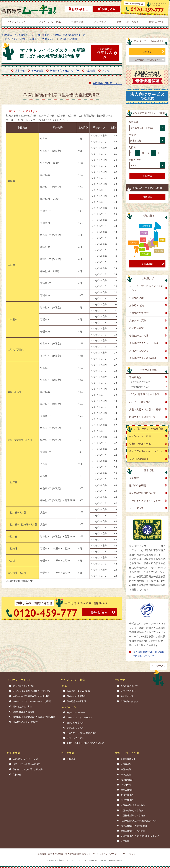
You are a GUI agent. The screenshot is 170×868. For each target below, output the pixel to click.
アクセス (107, 71)
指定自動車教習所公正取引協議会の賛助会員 (34, 717)
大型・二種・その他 (127, 753)
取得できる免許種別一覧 (142, 417)
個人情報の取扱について (142, 493)
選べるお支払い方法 (22, 706)
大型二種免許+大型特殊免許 (134, 826)
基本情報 (20, 71)
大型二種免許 (127, 790)
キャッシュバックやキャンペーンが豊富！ (33, 701)
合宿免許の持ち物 (139, 335)
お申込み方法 (136, 305)
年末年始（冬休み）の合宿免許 (82, 733)
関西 (143, 240)
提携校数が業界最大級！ (25, 712)
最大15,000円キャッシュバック (146, 451)
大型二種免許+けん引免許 (133, 831)
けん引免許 (126, 785)
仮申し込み (108, 9)
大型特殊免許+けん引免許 (133, 815)
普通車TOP (147, 264)
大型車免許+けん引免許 (132, 810)
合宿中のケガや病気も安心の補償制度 (31, 696)
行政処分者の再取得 (140, 387)
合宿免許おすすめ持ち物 (78, 691)
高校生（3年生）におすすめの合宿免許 (85, 743)
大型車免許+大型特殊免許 (133, 805)
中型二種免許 (127, 800)
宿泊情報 (91, 71)
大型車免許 (126, 764)
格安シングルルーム (140, 444)
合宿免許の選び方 (139, 313)
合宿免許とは (136, 298)
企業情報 (134, 478)
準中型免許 (126, 774)
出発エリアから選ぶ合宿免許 (27, 764)
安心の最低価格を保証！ (25, 686)
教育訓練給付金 (128, 759)
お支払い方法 (136, 328)
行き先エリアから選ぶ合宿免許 (28, 769)
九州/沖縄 (133, 243)
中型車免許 (126, 769)
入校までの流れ (138, 320)
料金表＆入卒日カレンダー (65, 71)
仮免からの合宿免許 (140, 382)
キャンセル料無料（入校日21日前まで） (32, 691)
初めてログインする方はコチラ (147, 60)
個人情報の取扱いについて (26, 722)
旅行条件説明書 (138, 485)
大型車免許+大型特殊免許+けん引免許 (139, 820)
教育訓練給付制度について (107, 83)
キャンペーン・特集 (140, 436)
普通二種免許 (127, 795)
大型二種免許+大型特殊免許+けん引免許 (140, 836)
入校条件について (139, 351)
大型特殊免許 (127, 780)
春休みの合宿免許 (75, 728)
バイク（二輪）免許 (140, 402)
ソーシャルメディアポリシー (145, 500)
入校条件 (17, 774)
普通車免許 (135, 377)
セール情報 (37, 71)
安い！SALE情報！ (139, 459)
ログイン (147, 52)
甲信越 (144, 233)
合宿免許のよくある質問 (142, 358)
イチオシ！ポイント (19, 680)
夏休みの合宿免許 (75, 722)
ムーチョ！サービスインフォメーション (146, 288)
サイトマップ (136, 508)
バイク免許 (68, 753)
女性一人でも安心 (75, 738)
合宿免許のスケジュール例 (144, 343)
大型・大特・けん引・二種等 (145, 409)
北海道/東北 (145, 226)
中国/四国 (146, 254)
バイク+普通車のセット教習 (144, 394)
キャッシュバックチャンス (80, 717)
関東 (162, 240)
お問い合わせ (80, 9)
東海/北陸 (159, 251)
